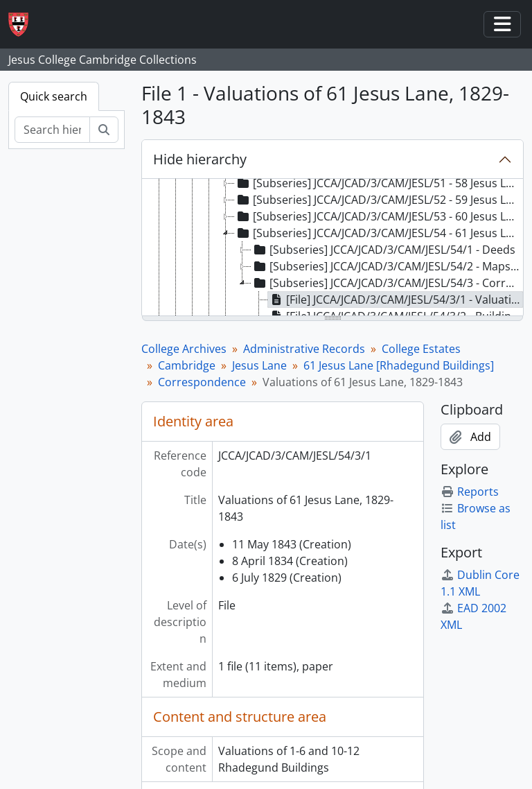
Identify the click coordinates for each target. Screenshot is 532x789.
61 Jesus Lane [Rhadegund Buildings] (399, 365)
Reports (470, 492)
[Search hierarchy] (52, 130)
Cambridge (187, 365)
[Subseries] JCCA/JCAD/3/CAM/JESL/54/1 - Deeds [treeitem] (383, 250)
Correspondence (202, 382)
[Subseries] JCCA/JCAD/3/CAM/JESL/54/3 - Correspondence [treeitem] (387, 283)
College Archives (184, 349)
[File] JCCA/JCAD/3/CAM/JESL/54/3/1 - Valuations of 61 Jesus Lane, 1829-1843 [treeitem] (396, 300)
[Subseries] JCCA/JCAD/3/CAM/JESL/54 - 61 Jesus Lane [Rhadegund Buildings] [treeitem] (378, 233)
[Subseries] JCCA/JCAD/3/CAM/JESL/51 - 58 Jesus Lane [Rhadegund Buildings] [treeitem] (378, 183)
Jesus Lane (259, 365)
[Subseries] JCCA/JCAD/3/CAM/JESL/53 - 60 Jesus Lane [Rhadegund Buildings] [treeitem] (378, 216)
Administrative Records (304, 349)
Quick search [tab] (54, 96)
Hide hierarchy (200, 159)
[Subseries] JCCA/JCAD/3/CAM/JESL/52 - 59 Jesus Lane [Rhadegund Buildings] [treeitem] (378, 200)
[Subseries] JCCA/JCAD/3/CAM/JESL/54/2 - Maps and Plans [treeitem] (387, 266)
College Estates (421, 349)
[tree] (332, 248)
